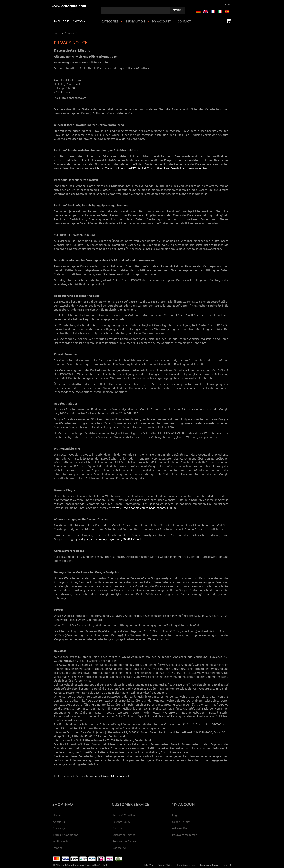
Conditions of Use (186, 865)
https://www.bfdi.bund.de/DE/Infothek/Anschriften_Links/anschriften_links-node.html (152, 168)
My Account (161, 21)
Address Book (181, 828)
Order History (181, 822)
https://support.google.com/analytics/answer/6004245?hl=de (103, 539)
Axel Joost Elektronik (73, 865)
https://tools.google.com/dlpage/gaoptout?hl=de (145, 508)
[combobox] (135, 10)
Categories (110, 21)
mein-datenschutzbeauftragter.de (112, 776)
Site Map (149, 865)
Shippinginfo (61, 828)
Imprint (58, 848)
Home (57, 33)
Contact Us (119, 848)
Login (226, 4)
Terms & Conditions (65, 835)
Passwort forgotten (185, 835)
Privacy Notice (165, 865)
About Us (59, 822)
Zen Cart (103, 865)
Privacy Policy (121, 822)
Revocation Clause (124, 841)
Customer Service (124, 835)
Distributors (120, 828)
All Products (61, 841)
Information (135, 21)
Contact (184, 21)
